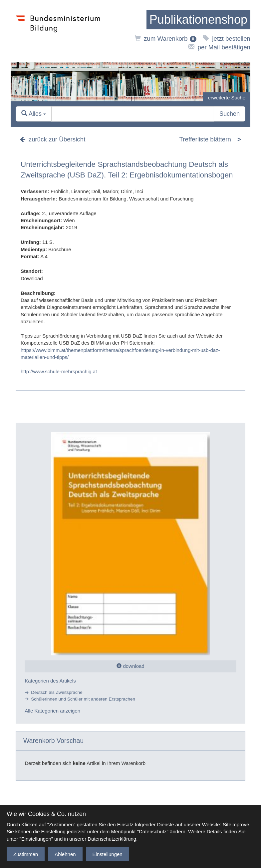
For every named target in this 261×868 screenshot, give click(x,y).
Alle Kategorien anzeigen (52, 711)
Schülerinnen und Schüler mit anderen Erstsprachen (83, 699)
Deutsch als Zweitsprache (57, 693)
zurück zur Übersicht (53, 139)
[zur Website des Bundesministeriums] (58, 31)
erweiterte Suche (227, 98)
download (130, 666)
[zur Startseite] (198, 20)
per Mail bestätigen (219, 47)
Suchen (230, 114)
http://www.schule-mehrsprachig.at (59, 371)
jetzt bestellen (227, 39)
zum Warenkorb (166, 39)
